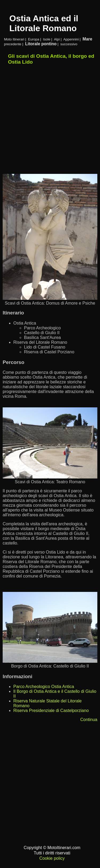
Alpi (57, 39)
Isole (47, 39)
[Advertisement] (50, 120)
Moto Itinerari (14, 39)
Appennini (71, 39)
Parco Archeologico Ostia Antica (44, 687)
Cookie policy (52, 858)
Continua (89, 720)
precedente (13, 44)
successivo (69, 44)
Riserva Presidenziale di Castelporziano (51, 711)
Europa (34, 39)
